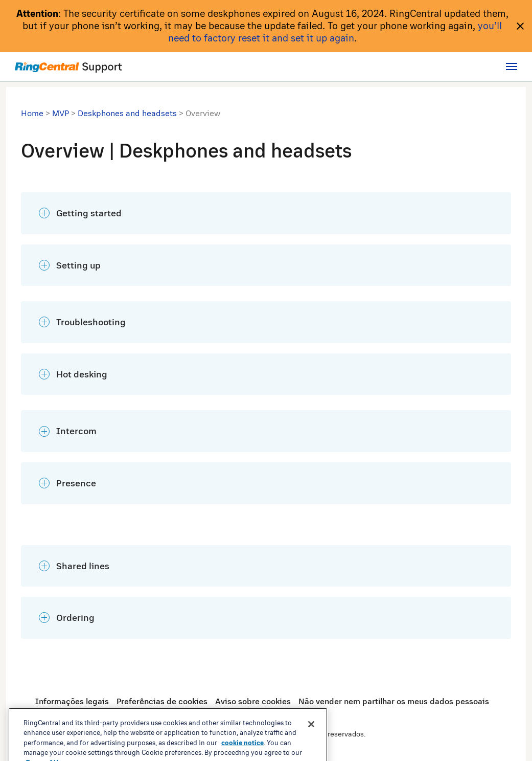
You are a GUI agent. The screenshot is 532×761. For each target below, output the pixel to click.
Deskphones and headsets (127, 113)
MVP (61, 113)
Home (32, 113)
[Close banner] (311, 745)
